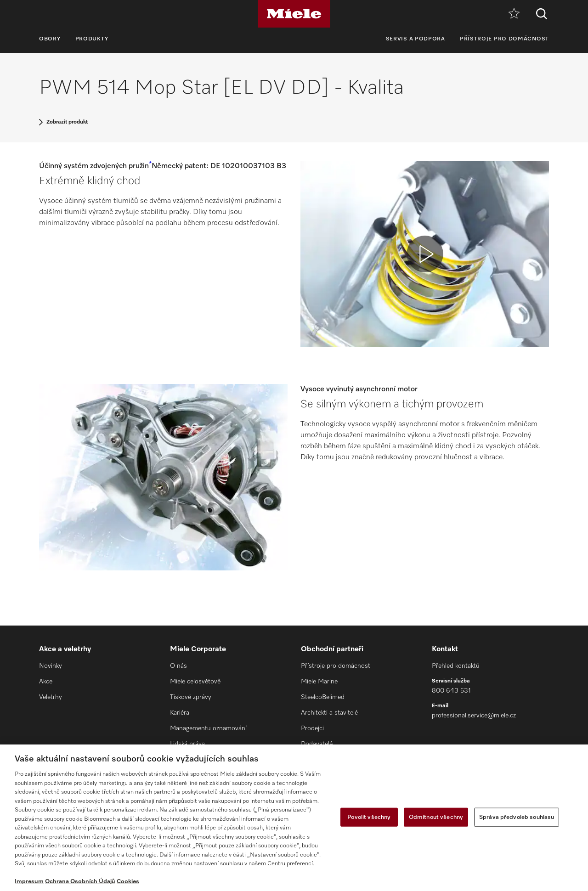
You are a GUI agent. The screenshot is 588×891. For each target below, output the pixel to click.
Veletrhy (51, 697)
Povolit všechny (369, 817)
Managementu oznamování (208, 728)
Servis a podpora (416, 39)
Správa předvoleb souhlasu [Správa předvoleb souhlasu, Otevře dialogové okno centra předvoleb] (517, 817)
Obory (50, 39)
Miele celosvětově (195, 682)
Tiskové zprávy (191, 697)
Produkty (92, 39)
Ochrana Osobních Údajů (80, 882)
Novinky (51, 666)
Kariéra (180, 713)
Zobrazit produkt (67, 122)
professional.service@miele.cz (474, 716)
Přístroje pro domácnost (504, 39)
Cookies (128, 882)
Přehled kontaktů (456, 666)
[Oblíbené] (514, 14)
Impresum (29, 882)
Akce (46, 682)
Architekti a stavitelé (329, 713)
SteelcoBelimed (323, 697)
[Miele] (294, 14)
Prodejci (312, 728)
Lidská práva (187, 744)
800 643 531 (451, 691)
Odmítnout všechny (436, 817)
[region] (294, 818)
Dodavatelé (317, 744)
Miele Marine (319, 682)
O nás (178, 666)
